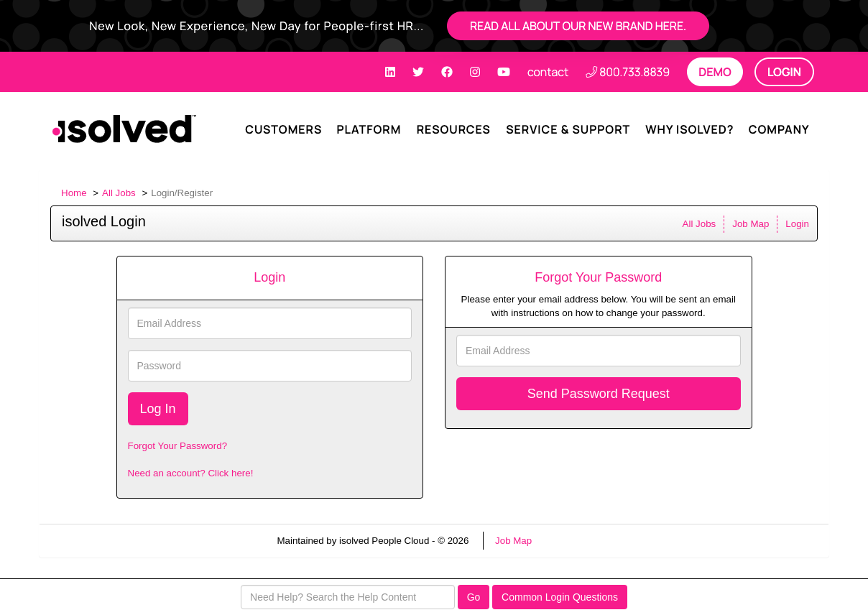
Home (74, 193)
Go (474, 597)
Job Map (751, 224)
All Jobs (119, 193)
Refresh (574, 541)
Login (797, 224)
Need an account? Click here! (191, 473)
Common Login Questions (560, 597)
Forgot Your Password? (178, 446)
